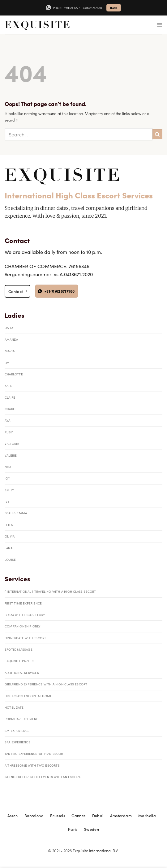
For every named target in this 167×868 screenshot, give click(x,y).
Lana (9, 548)
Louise (10, 559)
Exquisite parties (19, 661)
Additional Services (22, 673)
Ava (8, 420)
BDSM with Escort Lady (25, 615)
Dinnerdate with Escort (26, 638)
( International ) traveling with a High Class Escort (50, 591)
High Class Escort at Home (28, 696)
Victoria (12, 443)
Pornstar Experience (23, 719)
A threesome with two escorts (32, 765)
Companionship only (23, 626)
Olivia (10, 536)
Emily (9, 490)
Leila (9, 525)
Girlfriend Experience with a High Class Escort (46, 684)
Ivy (7, 501)
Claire (10, 397)
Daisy (9, 328)
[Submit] (157, 134)
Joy (7, 478)
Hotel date (14, 707)
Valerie (11, 455)
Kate (8, 385)
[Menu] (159, 25)
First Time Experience (23, 603)
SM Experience (17, 731)
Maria (10, 351)
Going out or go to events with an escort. (43, 777)
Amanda (11, 339)
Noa (8, 467)
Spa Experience (17, 742)
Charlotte (14, 374)
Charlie (11, 409)
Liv (7, 363)
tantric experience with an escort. (35, 753)
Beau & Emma (16, 513)
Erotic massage (19, 649)
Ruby (9, 432)
